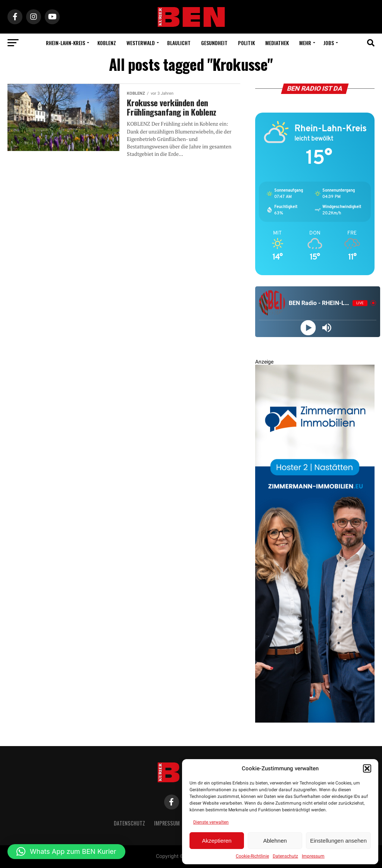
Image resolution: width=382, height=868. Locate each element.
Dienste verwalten (211, 822)
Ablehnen (275, 841)
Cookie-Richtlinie (252, 856)
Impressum (313, 856)
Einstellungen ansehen (338, 841)
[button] (367, 768)
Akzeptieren (217, 841)
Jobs (329, 43)
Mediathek (277, 43)
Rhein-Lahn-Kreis (65, 43)
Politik (246, 43)
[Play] (308, 328)
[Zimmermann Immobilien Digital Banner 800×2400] (315, 721)
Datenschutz (285, 856)
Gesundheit (214, 43)
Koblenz (107, 43)
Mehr (305, 43)
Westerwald (141, 43)
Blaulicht (179, 43)
